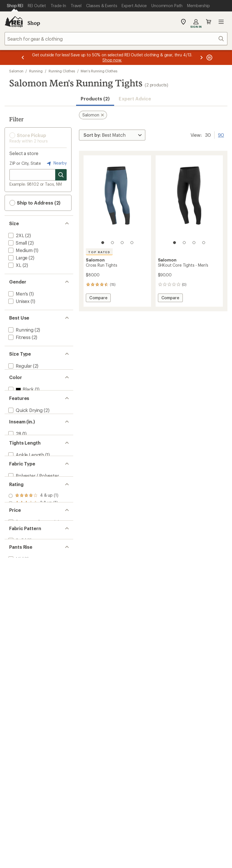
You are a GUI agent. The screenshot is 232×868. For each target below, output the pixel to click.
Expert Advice (135, 99)
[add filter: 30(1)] (14, 496)
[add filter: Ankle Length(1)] (26, 525)
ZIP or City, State (25, 163)
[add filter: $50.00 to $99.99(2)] (30, 646)
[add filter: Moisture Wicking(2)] (29, 453)
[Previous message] (23, 58)
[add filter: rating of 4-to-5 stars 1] (33, 595)
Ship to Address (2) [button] (35, 203)
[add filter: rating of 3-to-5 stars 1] (33, 603)
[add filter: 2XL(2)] (16, 235)
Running (36, 71)
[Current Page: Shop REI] (15, 6)
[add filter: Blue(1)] (19, 417)
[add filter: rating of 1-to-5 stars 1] (33, 618)
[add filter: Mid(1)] (15, 703)
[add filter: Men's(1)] (18, 294)
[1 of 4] (103, 243)
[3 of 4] (122, 243)
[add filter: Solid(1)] (17, 674)
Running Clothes (62, 71)
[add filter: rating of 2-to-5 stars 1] (33, 610)
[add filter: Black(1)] (20, 409)
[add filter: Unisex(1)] (18, 301)
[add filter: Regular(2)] (19, 366)
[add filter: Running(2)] (20, 330)
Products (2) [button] (95, 99)
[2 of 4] (112, 243)
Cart (209, 22)
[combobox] (116, 39)
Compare (98, 299)
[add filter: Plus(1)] (16, 373)
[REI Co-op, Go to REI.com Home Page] (14, 22)
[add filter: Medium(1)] (20, 250)
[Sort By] (112, 135)
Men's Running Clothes (99, 71)
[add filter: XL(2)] (14, 265)
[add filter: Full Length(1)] (23, 532)
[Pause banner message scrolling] (209, 58)
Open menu (221, 22)
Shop (34, 23)
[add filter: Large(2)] (17, 258)
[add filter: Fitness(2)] (19, 337)
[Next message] (201, 58)
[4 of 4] (132, 243)
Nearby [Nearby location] (56, 163)
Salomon (16, 71)
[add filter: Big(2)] (15, 381)
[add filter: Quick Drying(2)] (25, 445)
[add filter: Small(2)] (17, 243)
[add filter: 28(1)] (14, 489)
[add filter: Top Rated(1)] (22, 460)
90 (221, 134)
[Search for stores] (61, 175)
